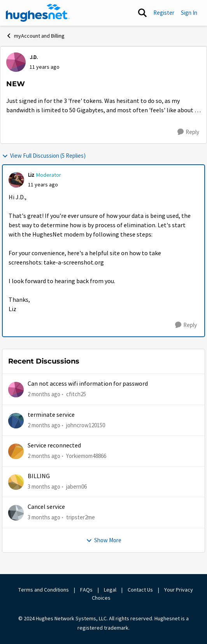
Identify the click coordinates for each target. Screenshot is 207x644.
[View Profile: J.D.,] (16, 62)
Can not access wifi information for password (88, 384)
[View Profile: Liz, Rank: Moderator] (16, 180)
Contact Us (140, 590)
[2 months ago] (44, 394)
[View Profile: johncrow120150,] (16, 421)
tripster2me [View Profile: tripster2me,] (81, 517)
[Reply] (188, 132)
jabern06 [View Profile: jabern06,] (76, 486)
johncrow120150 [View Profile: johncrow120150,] (86, 425)
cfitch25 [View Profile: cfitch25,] (76, 394)
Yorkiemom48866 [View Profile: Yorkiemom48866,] (86, 456)
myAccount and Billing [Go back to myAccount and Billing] (35, 36)
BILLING (39, 476)
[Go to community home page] (38, 13)
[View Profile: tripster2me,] (16, 513)
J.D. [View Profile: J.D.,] (34, 57)
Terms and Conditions (44, 590)
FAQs (86, 590)
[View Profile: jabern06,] (16, 482)
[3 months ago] (44, 487)
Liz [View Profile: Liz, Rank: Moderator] (31, 175)
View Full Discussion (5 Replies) (44, 156)
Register (164, 13)
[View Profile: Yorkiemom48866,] (16, 451)
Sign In (189, 13)
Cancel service (46, 507)
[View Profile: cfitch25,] (16, 390)
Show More (104, 540)
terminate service (51, 415)
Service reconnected (54, 446)
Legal (110, 590)
